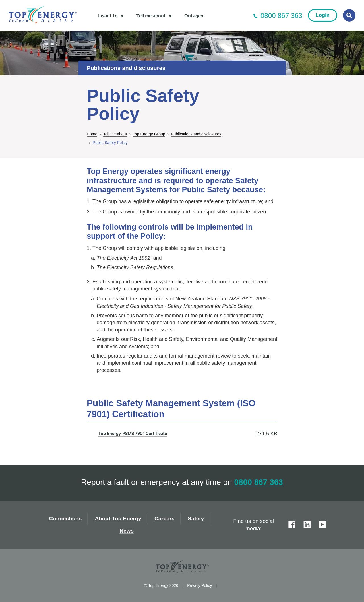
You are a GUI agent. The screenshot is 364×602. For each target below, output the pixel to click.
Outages (194, 15)
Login (323, 15)
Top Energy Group (149, 134)
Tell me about (115, 134)
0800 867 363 (278, 16)
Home (92, 134)
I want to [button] (111, 15)
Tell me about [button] (154, 15)
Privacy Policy (199, 585)
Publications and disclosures (196, 134)
